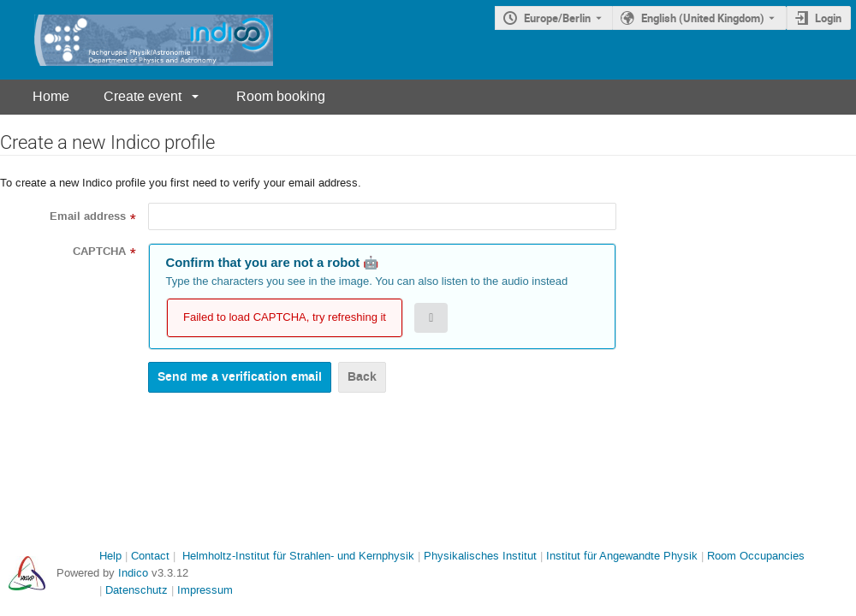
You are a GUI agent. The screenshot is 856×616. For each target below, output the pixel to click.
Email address (88, 216)
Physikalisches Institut (480, 556)
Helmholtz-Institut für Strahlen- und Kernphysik (298, 556)
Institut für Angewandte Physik (622, 556)
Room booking (281, 96)
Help (110, 556)
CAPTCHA (99, 252)
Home (51, 96)
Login (828, 18)
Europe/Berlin (557, 18)
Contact (150, 556)
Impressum (205, 590)
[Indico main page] (137, 40)
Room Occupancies (756, 556)
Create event (143, 96)
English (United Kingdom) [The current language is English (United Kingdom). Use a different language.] (703, 18)
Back (362, 377)
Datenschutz (137, 590)
